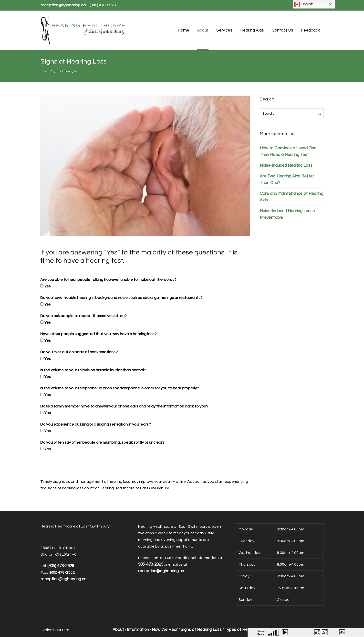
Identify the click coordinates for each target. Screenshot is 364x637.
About (118, 630)
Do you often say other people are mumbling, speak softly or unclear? (102, 442)
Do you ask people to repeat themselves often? (83, 316)
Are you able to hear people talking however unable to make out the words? (108, 280)
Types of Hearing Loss (246, 630)
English (304, 4)
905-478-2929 (151, 564)
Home (45, 71)
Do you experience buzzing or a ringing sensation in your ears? (96, 424)
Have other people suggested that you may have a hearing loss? (98, 334)
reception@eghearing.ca (63, 5)
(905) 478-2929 (103, 5)
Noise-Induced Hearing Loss (286, 165)
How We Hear (165, 630)
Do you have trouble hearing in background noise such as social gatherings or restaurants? (121, 298)
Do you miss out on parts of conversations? (79, 352)
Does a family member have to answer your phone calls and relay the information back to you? (124, 406)
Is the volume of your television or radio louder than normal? (93, 370)
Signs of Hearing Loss (201, 630)
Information (138, 630)
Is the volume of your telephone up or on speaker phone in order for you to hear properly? (120, 388)
